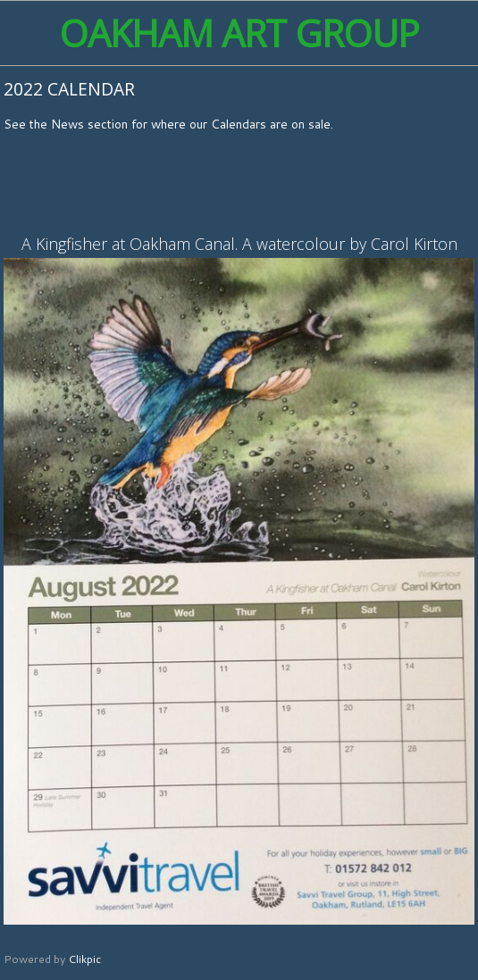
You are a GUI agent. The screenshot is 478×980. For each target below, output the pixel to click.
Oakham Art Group (239, 33)
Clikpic (84, 959)
